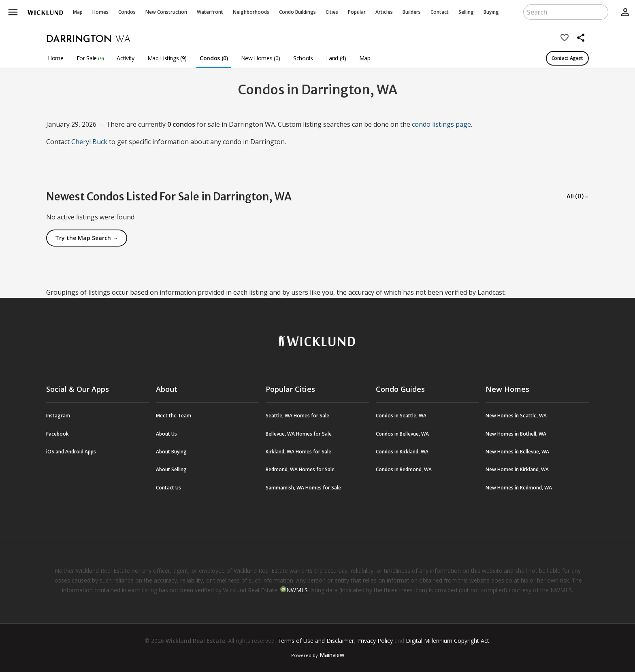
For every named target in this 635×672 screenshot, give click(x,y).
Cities (332, 12)
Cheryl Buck (89, 142)
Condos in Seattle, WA (401, 416)
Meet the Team (174, 416)
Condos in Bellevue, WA (402, 434)
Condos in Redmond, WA (404, 469)
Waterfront (210, 12)
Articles (384, 12)
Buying (491, 12)
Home (56, 58)
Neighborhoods (251, 12)
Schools (303, 58)
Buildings (297, 12)
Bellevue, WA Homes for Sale (299, 434)
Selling (466, 12)
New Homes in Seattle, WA (516, 416)
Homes (100, 12)
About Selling (171, 469)
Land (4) (336, 58)
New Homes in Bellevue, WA (517, 452)
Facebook (58, 434)
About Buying (171, 452)
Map (78, 12)
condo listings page (441, 124)
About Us (166, 434)
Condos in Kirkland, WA (402, 452)
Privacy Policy (375, 641)
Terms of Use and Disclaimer (316, 641)
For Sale (90, 58)
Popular (357, 12)
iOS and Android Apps (71, 452)
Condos (127, 12)
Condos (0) (214, 58)
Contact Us (168, 488)
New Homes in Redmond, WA (519, 488)
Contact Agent (567, 58)
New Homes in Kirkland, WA (517, 469)
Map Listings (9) (167, 58)
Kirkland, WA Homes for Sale (298, 452)
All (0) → (578, 196)
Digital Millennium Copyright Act (447, 641)
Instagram (58, 416)
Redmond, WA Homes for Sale (300, 469)
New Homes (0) (261, 58)
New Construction (166, 12)
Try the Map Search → (87, 238)
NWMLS (297, 590)
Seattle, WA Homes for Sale (297, 416)
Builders (412, 12)
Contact (440, 12)
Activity (125, 58)
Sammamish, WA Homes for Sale (303, 488)
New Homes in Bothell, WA (516, 434)
